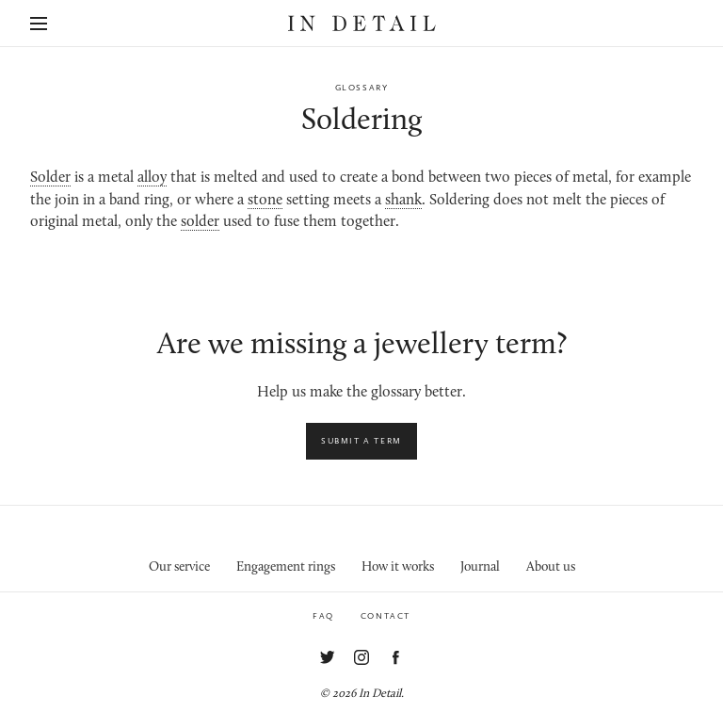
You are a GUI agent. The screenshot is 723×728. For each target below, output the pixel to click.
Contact (386, 616)
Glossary (362, 88)
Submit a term (361, 441)
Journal (480, 567)
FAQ (323, 616)
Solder (50, 178)
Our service (179, 567)
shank (403, 201)
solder (200, 222)
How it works (398, 567)
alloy (152, 178)
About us (551, 567)
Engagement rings (286, 567)
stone (265, 201)
